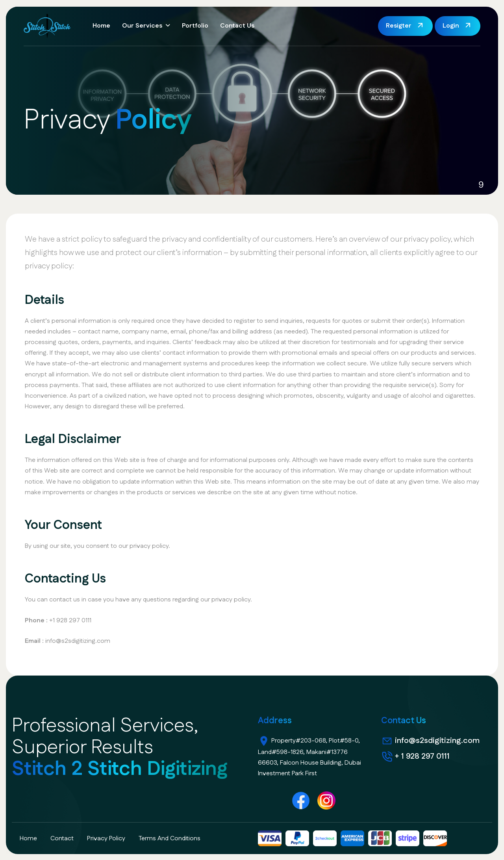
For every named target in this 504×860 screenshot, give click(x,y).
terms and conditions (170, 839)
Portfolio (195, 26)
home (28, 839)
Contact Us (237, 26)
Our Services (142, 26)
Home (101, 26)
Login (451, 26)
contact (62, 839)
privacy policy (106, 839)
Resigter (399, 26)
